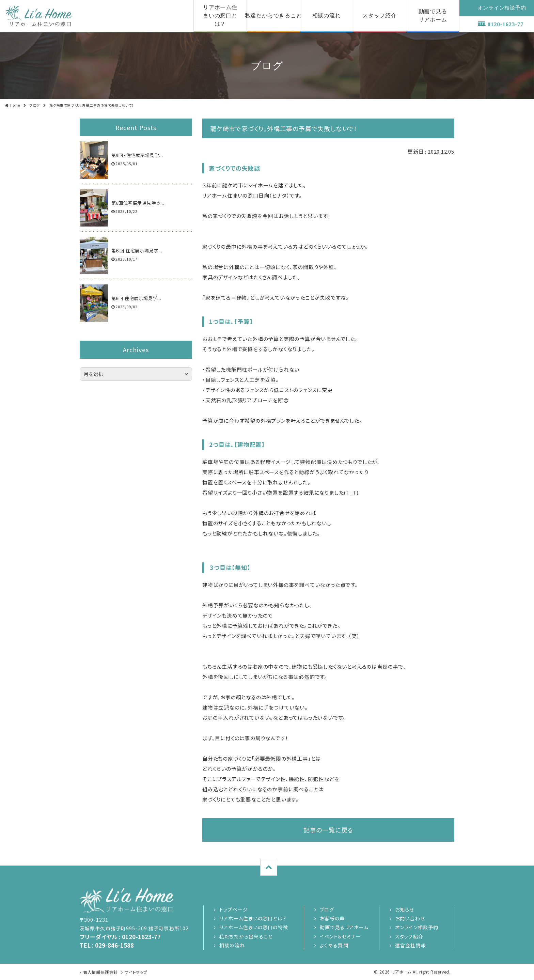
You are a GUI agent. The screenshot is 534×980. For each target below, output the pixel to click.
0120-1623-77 (506, 24)
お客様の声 (332, 918)
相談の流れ (232, 945)
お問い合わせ (410, 918)
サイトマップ (136, 972)
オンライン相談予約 (417, 927)
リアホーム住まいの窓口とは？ (253, 918)
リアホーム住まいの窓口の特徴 (254, 927)
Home (15, 105)
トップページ (234, 909)
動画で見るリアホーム (344, 927)
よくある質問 (334, 945)
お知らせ (405, 909)
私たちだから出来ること (246, 936)
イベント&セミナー (340, 936)
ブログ (35, 105)
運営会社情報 (411, 945)
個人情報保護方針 (100, 972)
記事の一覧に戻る (328, 830)
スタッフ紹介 (409, 936)
